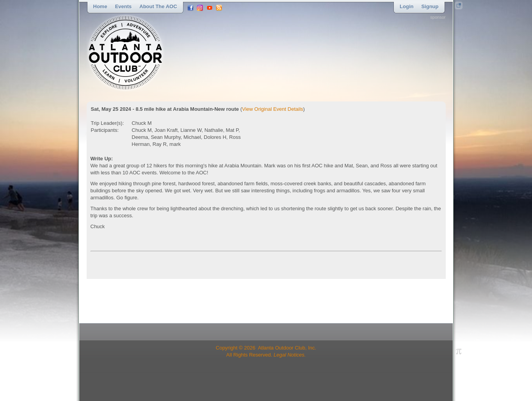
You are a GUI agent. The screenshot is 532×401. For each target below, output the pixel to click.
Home (100, 6)
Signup (430, 6)
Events (124, 6)
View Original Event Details (273, 109)
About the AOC (158, 6)
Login (407, 6)
